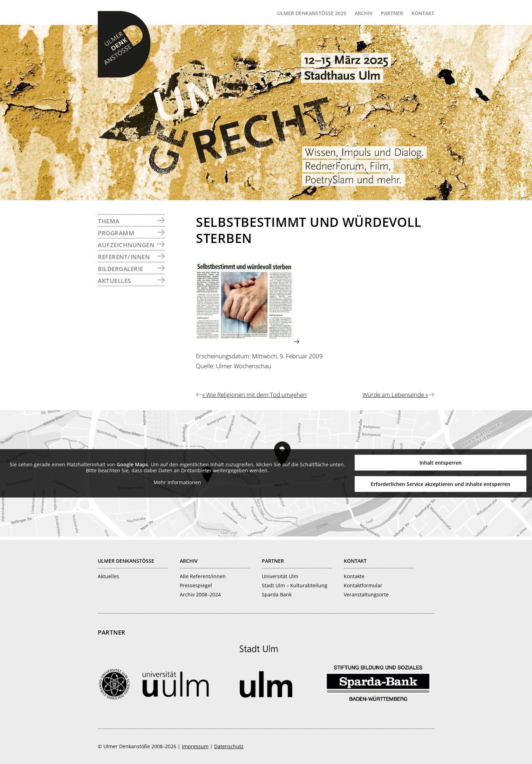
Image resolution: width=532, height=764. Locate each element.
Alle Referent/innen (203, 576)
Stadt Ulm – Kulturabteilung (295, 585)
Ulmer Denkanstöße (124, 44)
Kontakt (355, 561)
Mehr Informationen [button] (177, 482)
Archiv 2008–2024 (200, 594)
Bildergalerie (121, 269)
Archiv (189, 561)
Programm (116, 233)
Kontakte (354, 576)
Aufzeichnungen (126, 245)
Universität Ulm (280, 576)
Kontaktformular (363, 585)
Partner (273, 561)
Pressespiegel (196, 585)
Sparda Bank (277, 594)
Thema (109, 221)
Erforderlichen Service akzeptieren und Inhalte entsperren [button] (441, 484)
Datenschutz (229, 746)
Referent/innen (124, 257)
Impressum (195, 746)
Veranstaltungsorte (366, 594)
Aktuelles (114, 281)
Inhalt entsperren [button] (441, 463)
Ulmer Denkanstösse (126, 561)
